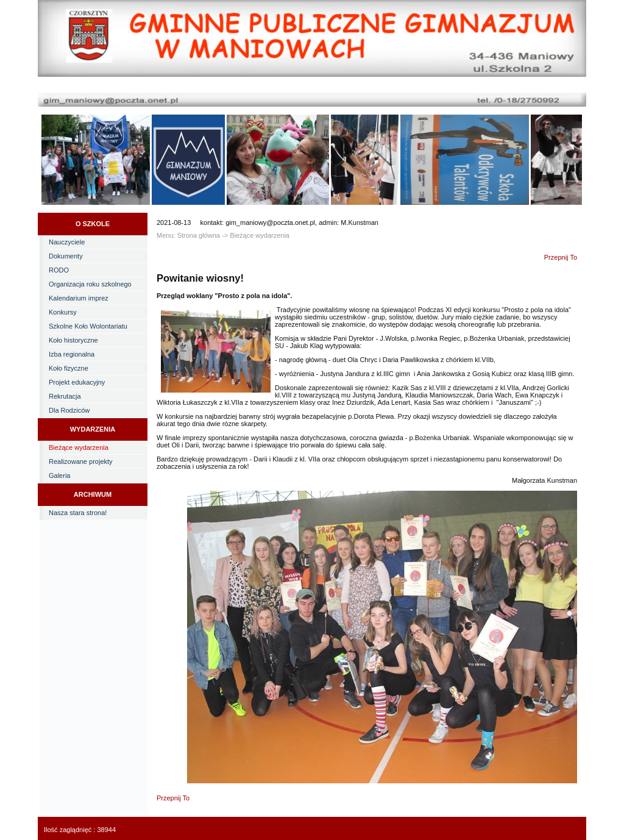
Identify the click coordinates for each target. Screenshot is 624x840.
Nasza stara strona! (78, 513)
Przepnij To (561, 257)
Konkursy (63, 312)
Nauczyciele (67, 242)
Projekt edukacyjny (77, 382)
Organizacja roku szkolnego (90, 284)
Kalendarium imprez (79, 298)
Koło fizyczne (69, 368)
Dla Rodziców (69, 410)
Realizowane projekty (81, 461)
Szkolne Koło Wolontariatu (88, 326)
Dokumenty (66, 256)
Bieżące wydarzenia (79, 447)
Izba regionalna (72, 354)
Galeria (59, 475)
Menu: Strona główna (188, 235)
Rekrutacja (65, 396)
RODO (59, 270)
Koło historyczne (73, 340)
